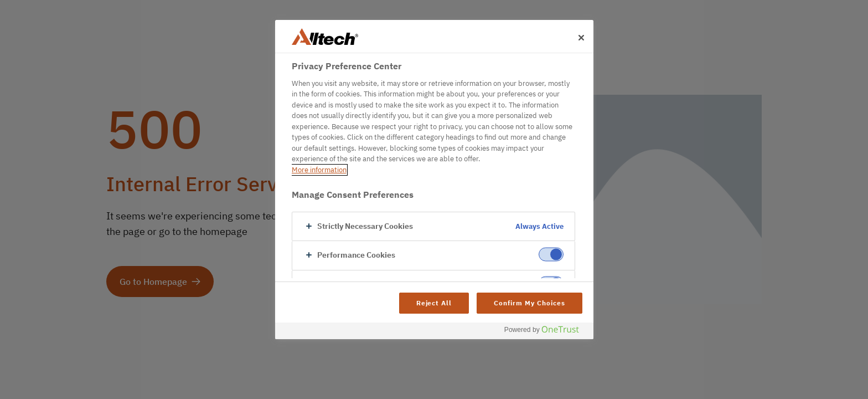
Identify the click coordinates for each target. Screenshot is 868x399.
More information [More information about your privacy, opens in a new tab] (319, 170)
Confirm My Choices (529, 303)
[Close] (581, 38)
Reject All (434, 303)
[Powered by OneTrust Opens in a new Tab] (546, 332)
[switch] (551, 255)
